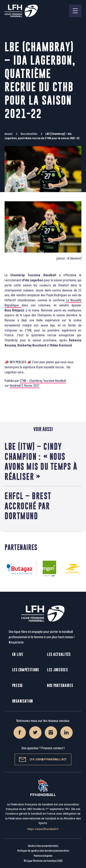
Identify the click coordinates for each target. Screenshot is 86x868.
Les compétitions (26, 670)
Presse (18, 685)
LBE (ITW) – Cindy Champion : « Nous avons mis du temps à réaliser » (41, 461)
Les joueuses (57, 670)
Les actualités (59, 654)
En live (18, 654)
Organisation (23, 701)
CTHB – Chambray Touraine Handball (43, 381)
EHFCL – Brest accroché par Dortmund (28, 506)
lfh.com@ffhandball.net (43, 759)
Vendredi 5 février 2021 (25, 386)
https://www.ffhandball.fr (43, 829)
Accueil (8, 134)
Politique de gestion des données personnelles (43, 851)
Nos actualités (29, 134)
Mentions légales (43, 856)
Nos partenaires (60, 685)
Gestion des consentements (43, 846)
